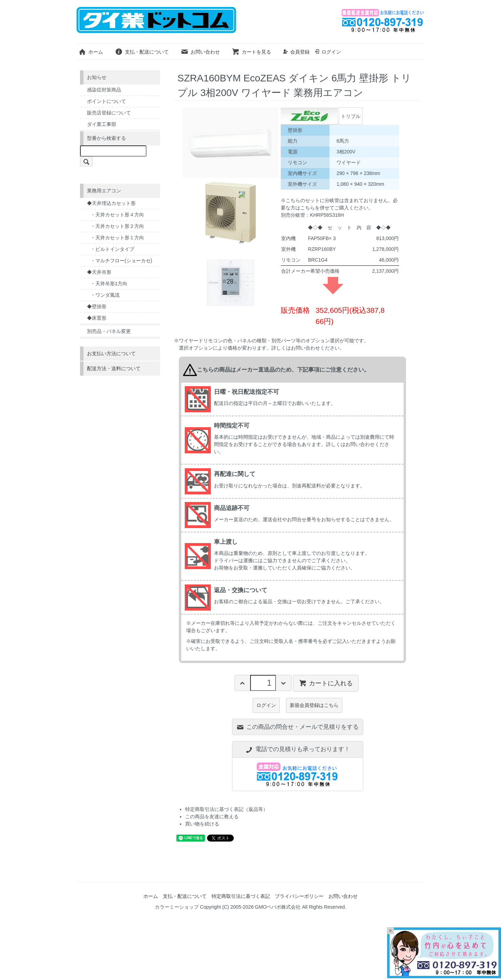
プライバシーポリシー (299, 896)
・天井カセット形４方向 (117, 215)
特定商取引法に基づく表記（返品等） (226, 809)
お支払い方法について (111, 353)
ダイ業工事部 (102, 124)
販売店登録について (109, 113)
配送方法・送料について (114, 368)
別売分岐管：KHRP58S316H (312, 215)
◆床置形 (97, 318)
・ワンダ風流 (105, 295)
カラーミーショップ (177, 907)
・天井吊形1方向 (109, 284)
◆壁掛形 (97, 306)
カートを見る (251, 52)
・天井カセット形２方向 (117, 226)
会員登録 (296, 52)
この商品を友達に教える (212, 816)
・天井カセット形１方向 (117, 238)
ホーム (91, 52)
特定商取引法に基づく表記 (241, 896)
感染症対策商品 (104, 90)
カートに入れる (326, 683)
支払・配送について (142, 52)
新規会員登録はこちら (314, 705)
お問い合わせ (200, 52)
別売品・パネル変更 (109, 331)
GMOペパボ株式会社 (278, 907)
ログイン (328, 52)
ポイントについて (106, 101)
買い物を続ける (202, 824)
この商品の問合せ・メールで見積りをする (297, 727)
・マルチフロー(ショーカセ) (121, 261)
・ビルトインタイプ (112, 249)
